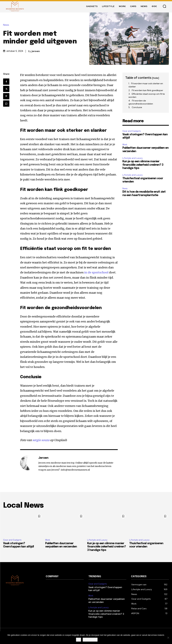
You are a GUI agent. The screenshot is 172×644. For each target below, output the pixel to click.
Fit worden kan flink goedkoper (147, 90)
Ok (79, 640)
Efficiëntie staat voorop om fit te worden (147, 95)
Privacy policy (90, 640)
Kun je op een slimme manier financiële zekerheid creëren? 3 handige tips (143, 165)
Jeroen (36, 51)
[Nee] (168, 638)
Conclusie (137, 107)
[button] (164, 6)
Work (125, 145)
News (7, 25)
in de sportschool (96, 272)
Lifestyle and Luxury (132, 158)
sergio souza (41, 440)
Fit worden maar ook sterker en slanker (146, 85)
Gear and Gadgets (132, 131)
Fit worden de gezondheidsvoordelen (141, 102)
